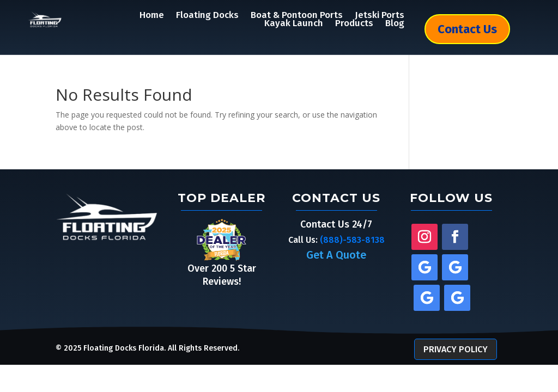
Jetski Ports (380, 15)
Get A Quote (336, 255)
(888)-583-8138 (352, 240)
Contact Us (467, 29)
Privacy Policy (456, 349)
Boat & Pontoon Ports (297, 15)
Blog (395, 23)
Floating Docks (207, 15)
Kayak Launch (294, 23)
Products (354, 23)
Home (152, 15)
